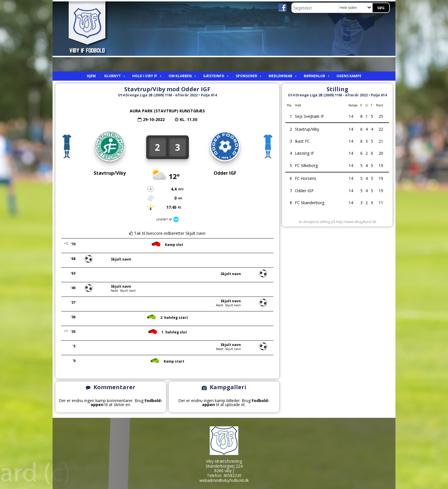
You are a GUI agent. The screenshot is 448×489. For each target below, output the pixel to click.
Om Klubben (182, 76)
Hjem (91, 76)
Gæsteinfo (215, 76)
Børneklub (316, 76)
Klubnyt (114, 76)
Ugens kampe (349, 76)
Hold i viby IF (146, 76)
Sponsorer (248, 76)
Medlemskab (282, 76)
